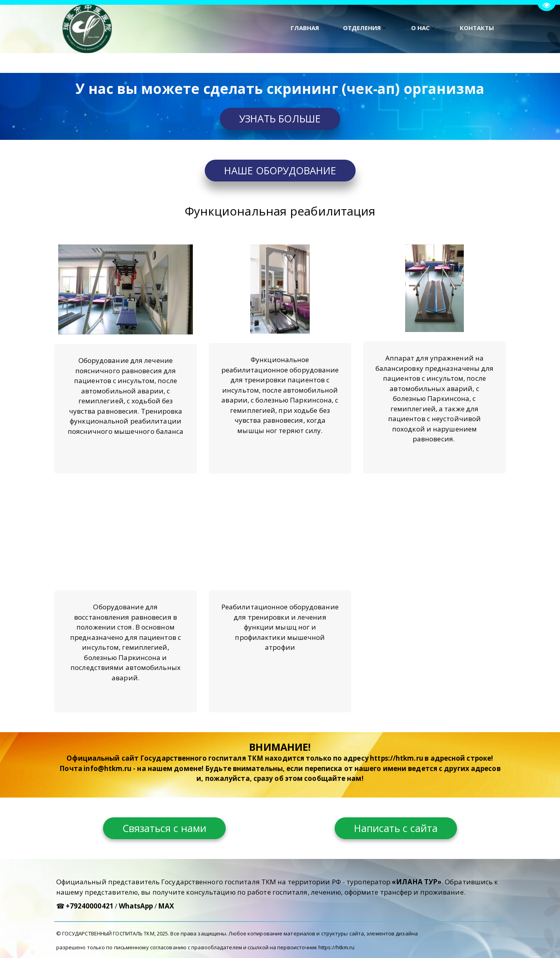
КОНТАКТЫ (477, 28)
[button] (365, 28)
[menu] (319, 28)
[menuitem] (305, 28)
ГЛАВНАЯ (305, 28)
